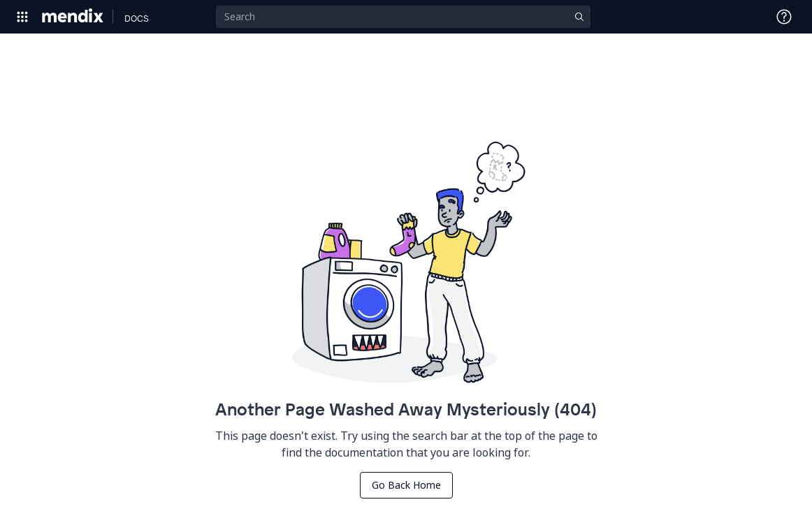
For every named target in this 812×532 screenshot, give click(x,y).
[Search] (403, 17)
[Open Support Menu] (784, 17)
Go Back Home (406, 485)
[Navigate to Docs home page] (137, 17)
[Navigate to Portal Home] (73, 17)
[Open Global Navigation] (22, 17)
